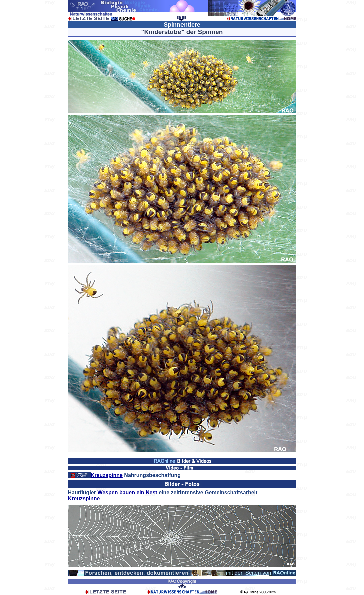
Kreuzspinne (107, 475)
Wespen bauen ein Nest (127, 492)
